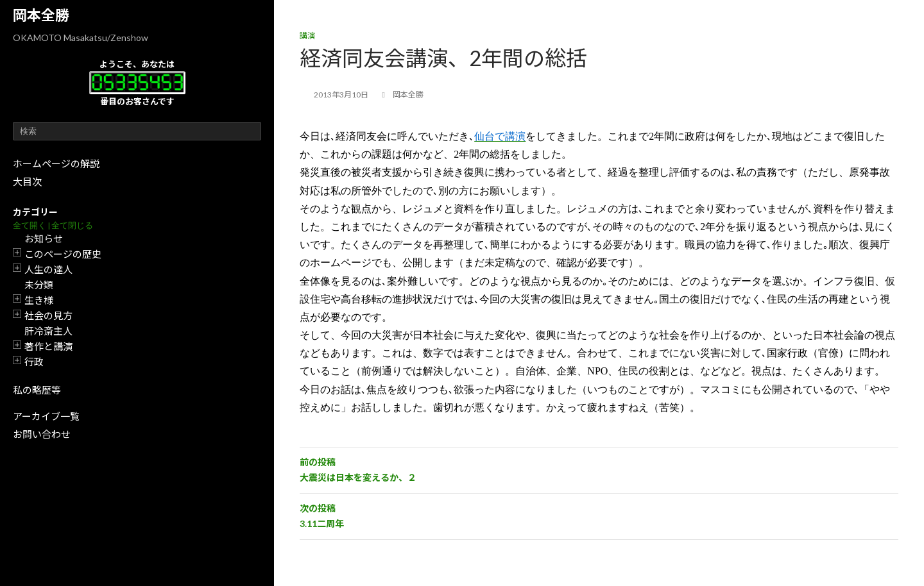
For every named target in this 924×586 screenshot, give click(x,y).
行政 (34, 362)
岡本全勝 (41, 15)
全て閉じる (72, 225)
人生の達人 (48, 269)
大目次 (27, 181)
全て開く (30, 225)
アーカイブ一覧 (46, 416)
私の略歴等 (37, 390)
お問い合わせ (42, 434)
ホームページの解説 (56, 163)
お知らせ (44, 239)
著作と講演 (48, 346)
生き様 (39, 300)
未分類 (39, 285)
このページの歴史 (63, 254)
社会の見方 (48, 315)
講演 (307, 36)
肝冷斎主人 (48, 331)
